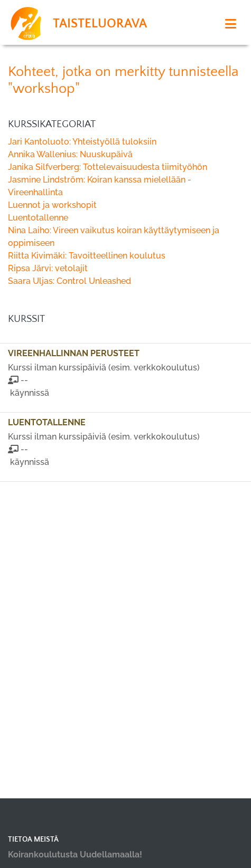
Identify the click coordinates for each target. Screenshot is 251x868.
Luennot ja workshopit (52, 205)
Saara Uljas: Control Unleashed (69, 281)
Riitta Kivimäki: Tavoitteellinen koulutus (87, 256)
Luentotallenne (38, 218)
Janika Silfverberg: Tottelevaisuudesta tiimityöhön (108, 167)
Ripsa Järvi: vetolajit (48, 268)
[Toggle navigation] (231, 24)
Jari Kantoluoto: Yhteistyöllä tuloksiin (82, 142)
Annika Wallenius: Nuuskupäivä (70, 154)
